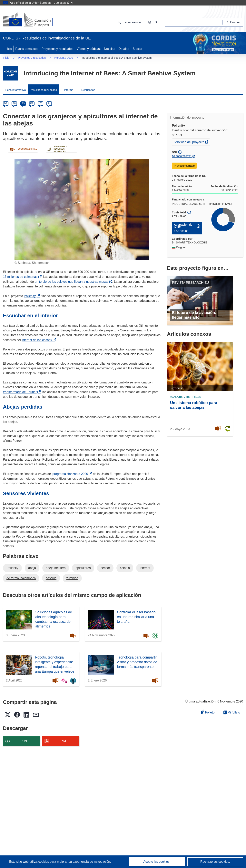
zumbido (72, 578)
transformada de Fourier (21, 392)
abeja (32, 568)
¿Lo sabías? (64, 3)
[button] (152, 22)
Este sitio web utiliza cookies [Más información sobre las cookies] (30, 862)
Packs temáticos (27, 49)
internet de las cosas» (38, 340)
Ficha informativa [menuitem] (15, 90)
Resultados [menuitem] (88, 90)
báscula (51, 578)
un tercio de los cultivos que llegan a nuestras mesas (72, 282)
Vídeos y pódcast (89, 49)
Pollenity (31, 296)
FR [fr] (32, 103)
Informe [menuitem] (69, 90)
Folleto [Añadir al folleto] (208, 712)
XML (25, 741)
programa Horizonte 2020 (71, 474)
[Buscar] (233, 22)
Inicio (8, 49)
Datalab (124, 49)
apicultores (83, 568)
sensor (105, 568)
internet (145, 568)
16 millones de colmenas (21, 277)
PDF (64, 741)
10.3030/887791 (182, 156)
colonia (125, 568)
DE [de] (6, 103)
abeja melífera (56, 568)
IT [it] (40, 103)
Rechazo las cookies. (215, 862)
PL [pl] (49, 103)
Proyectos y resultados (57, 49)
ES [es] (23, 103)
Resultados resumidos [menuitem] (43, 90)
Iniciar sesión (129, 22)
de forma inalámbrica (21, 578)
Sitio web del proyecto (189, 143)
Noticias (109, 49)
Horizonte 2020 (64, 58)
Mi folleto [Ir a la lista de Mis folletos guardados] (232, 712)
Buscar (138, 49)
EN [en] (14, 103)
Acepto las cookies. (157, 862)
